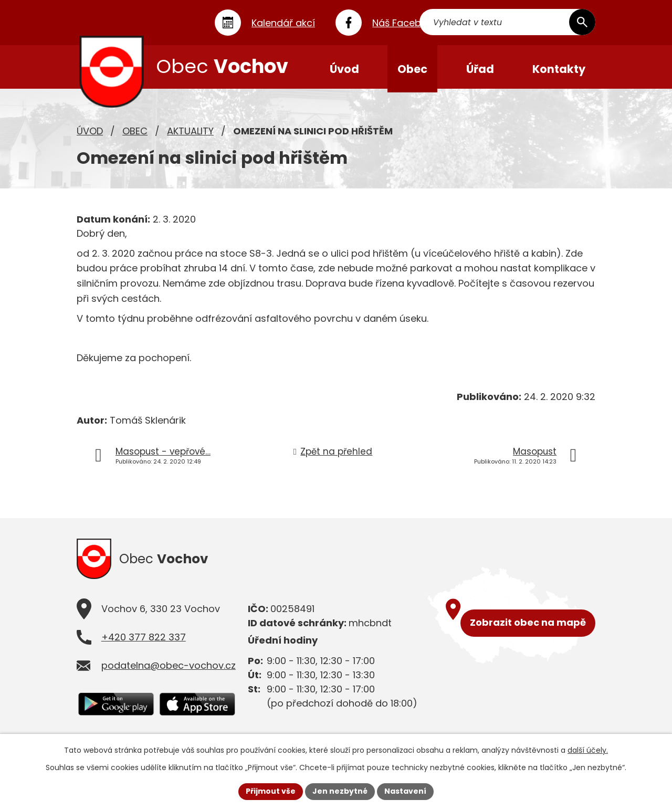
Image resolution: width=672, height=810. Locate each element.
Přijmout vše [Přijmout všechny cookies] (271, 791)
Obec (135, 134)
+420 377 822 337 (144, 642)
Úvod (90, 134)
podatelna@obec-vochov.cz (169, 671)
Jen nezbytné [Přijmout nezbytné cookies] (340, 791)
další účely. (588, 750)
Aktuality (190, 134)
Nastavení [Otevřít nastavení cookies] (405, 791)
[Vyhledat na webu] (534, 23)
